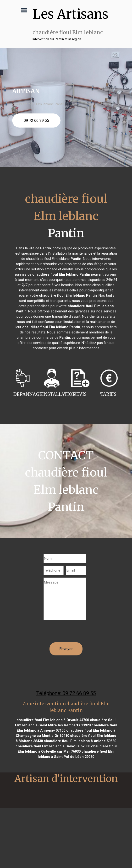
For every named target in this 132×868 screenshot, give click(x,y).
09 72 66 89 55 (36, 121)
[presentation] (80, 633)
